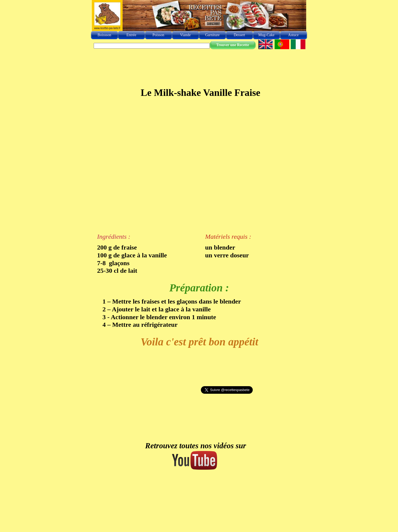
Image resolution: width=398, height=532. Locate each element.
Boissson (104, 35)
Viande (185, 35)
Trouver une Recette (233, 45)
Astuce (293, 35)
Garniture (213, 35)
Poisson (158, 35)
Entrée (131, 35)
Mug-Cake (267, 35)
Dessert (240, 35)
